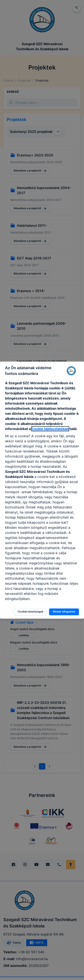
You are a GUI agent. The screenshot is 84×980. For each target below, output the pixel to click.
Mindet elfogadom (64, 612)
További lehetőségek (30, 612)
